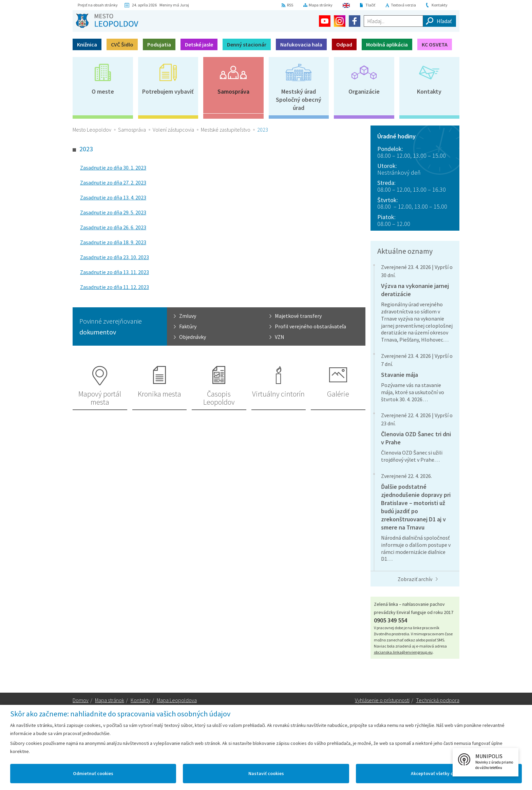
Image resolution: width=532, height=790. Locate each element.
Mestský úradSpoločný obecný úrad (299, 100)
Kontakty (440, 5)
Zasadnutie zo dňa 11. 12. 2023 (115, 287)
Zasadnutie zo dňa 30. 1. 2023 (113, 168)
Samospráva (233, 91)
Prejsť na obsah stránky (98, 5)
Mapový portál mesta (100, 398)
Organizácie (364, 91)
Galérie (338, 394)
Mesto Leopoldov (92, 130)
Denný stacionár (247, 44)
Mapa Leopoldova (177, 700)
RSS (290, 5)
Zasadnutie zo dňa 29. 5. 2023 (113, 212)
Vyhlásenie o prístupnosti (382, 700)
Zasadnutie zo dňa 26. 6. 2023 (113, 227)
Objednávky (193, 337)
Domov (81, 700)
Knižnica (87, 44)
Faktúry (188, 326)
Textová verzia (403, 5)
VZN (280, 337)
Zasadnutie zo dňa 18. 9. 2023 (113, 242)
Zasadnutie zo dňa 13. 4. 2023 (113, 197)
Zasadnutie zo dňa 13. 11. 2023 (115, 272)
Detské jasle (199, 44)
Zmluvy (188, 316)
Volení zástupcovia (173, 130)
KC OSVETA (435, 44)
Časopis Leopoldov (219, 398)
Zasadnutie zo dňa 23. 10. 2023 (115, 257)
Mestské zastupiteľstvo (226, 130)
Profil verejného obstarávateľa (310, 326)
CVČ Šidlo (122, 44)
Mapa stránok (110, 700)
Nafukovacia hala (301, 44)
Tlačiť (370, 5)
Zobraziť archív (415, 579)
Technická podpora (438, 700)
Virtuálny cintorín (278, 394)
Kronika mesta (159, 394)
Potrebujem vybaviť (168, 91)
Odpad (344, 44)
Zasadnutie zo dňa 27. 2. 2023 (113, 182)
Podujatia (159, 44)
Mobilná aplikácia (387, 44)
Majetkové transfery (298, 316)
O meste (103, 91)
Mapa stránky (321, 5)
